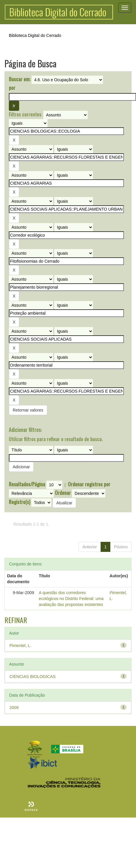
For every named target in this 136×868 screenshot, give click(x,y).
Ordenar (63, 493)
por (12, 88)
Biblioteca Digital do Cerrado (35, 35)
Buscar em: (20, 79)
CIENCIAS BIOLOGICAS (32, 677)
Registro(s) (19, 502)
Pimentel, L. (20, 646)
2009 (14, 708)
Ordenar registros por (89, 484)
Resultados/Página (27, 484)
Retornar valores (28, 410)
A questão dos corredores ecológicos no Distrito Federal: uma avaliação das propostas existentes (71, 599)
